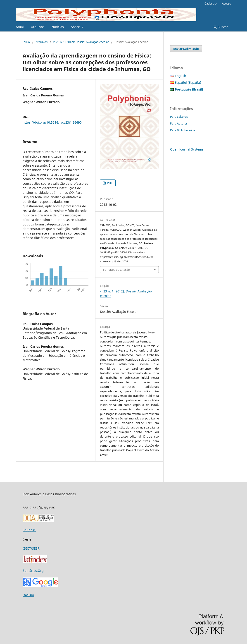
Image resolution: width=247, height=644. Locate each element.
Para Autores (179, 123)
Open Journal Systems (187, 149)
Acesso (227, 3)
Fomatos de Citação (116, 270)
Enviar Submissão (186, 49)
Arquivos (38, 27)
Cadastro (211, 3)
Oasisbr (28, 595)
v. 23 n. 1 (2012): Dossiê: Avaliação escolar (81, 42)
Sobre (76, 27)
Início (26, 42)
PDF (109, 183)
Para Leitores (179, 117)
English (180, 76)
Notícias (58, 27)
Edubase (29, 530)
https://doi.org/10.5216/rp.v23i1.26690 (52, 122)
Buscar (221, 27)
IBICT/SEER (31, 548)
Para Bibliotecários (183, 130)
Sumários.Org (33, 571)
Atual (20, 27)
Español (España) (188, 83)
